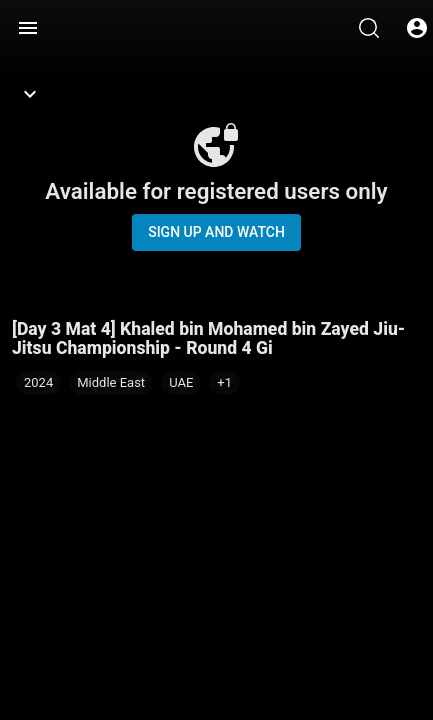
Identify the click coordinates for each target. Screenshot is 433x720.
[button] (224, 383)
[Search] (369, 28)
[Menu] (28, 28)
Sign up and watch (216, 232)
